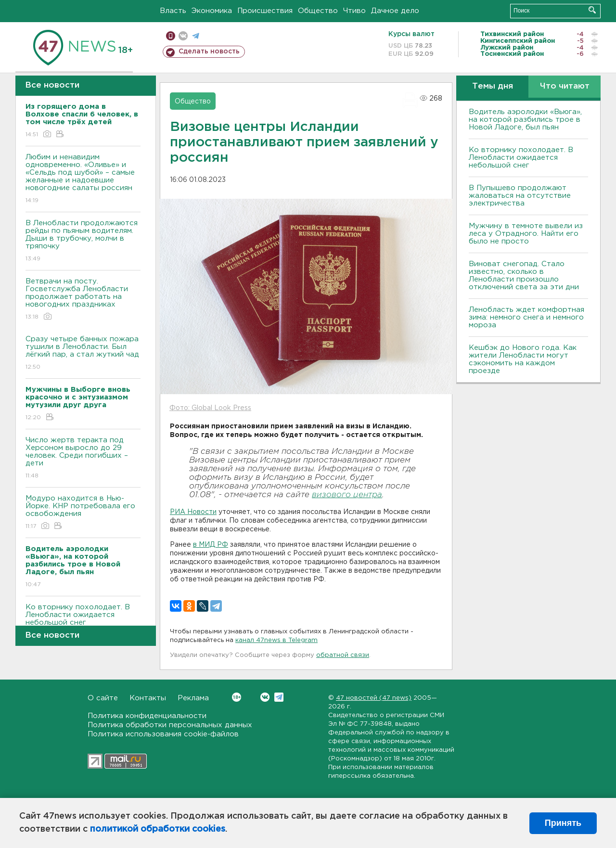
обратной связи (343, 655)
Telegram (279, 697)
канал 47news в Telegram (276, 640)
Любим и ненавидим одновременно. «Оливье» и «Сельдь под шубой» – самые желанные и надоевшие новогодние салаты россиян (83, 179)
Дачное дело (395, 11)
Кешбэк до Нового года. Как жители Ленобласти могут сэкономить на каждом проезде (523, 359)
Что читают (565, 86)
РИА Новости (193, 512)
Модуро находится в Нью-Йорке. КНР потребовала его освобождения (83, 513)
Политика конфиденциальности (147, 716)
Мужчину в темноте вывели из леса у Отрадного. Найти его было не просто (526, 234)
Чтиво (354, 11)
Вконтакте (237, 697)
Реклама (193, 698)
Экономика (212, 11)
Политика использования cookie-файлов (163, 734)
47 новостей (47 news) (374, 698)
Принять (563, 823)
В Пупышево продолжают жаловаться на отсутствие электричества (520, 196)
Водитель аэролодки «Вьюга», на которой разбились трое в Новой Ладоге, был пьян (525, 120)
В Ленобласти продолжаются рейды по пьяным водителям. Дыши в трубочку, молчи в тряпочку (83, 241)
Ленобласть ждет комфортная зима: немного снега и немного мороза (526, 317)
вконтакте (183, 36)
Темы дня (493, 86)
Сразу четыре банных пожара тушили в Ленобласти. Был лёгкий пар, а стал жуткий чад (83, 353)
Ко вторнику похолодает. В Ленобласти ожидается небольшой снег (83, 622)
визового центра (347, 495)
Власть (173, 11)
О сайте (103, 698)
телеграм (196, 36)
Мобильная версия (171, 36)
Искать (592, 10)
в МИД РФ (211, 545)
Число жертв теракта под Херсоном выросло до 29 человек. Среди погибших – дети (83, 458)
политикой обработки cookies (158, 829)
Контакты (148, 698)
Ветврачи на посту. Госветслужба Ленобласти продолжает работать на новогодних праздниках (83, 300)
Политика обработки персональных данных (170, 725)
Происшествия (265, 11)
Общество (318, 11)
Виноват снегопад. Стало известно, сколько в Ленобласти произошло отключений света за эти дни (524, 276)
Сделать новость (209, 51)
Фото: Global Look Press (210, 408)
